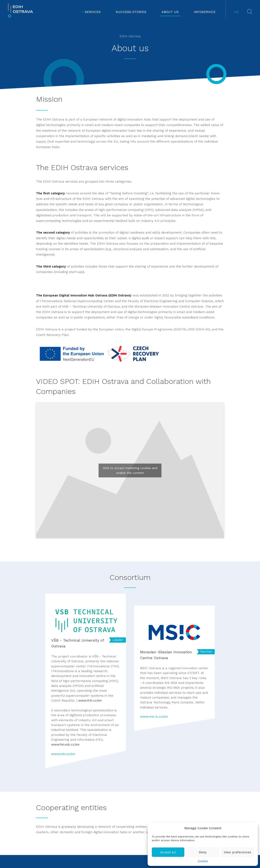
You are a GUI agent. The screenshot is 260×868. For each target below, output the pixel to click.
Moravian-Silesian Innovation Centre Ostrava (166, 655)
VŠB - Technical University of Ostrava (77, 643)
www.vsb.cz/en (63, 754)
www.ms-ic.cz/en (154, 717)
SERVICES (91, 12)
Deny (203, 852)
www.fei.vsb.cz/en (65, 745)
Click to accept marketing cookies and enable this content (130, 470)
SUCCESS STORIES (131, 12)
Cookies (203, 861)
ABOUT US (170, 12)
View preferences (237, 852)
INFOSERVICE (205, 12)
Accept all (168, 852)
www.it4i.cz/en (90, 700)
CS (236, 12)
